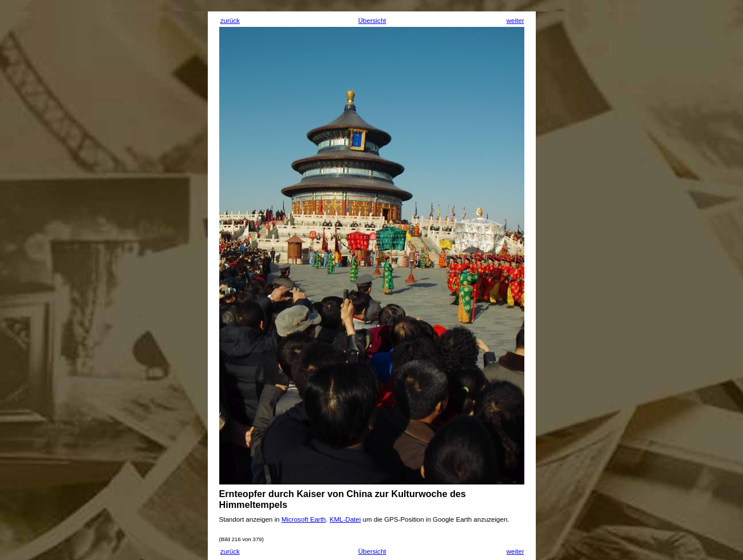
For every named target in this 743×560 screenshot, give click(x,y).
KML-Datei (345, 519)
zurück (230, 21)
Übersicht (372, 21)
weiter (515, 21)
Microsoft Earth (304, 519)
